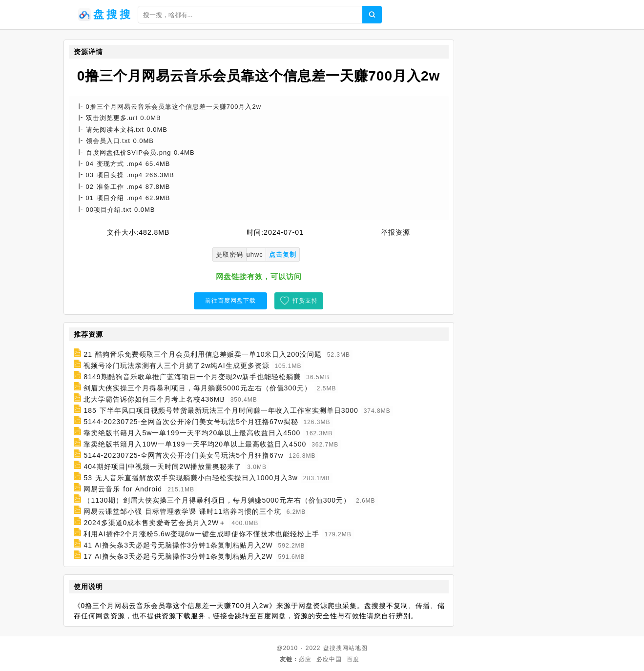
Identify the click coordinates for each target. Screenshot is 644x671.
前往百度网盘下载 (230, 301)
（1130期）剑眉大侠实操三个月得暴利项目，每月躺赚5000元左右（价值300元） (217, 500)
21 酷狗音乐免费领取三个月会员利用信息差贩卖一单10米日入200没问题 (202, 354)
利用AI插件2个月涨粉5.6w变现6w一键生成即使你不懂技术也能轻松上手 (201, 534)
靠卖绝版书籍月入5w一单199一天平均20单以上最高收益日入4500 (192, 433)
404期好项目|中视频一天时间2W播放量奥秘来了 (163, 467)
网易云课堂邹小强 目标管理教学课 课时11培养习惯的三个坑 (182, 511)
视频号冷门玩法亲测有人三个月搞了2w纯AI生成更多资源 (176, 366)
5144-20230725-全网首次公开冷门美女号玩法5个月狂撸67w (183, 455)
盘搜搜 (333, 648)
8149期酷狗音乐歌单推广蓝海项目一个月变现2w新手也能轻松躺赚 (192, 377)
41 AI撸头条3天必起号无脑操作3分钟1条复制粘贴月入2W (178, 545)
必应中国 (329, 659)
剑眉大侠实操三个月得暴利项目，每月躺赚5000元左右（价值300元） (197, 388)
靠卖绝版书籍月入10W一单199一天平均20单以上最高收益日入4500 (195, 444)
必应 (305, 659)
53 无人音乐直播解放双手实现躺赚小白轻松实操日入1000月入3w (191, 478)
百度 (353, 659)
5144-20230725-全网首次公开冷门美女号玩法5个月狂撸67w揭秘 (191, 422)
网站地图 (355, 648)
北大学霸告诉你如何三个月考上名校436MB (154, 399)
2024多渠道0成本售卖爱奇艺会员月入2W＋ (155, 523)
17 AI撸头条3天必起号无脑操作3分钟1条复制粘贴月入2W (178, 556)
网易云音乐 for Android (123, 489)
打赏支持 (305, 301)
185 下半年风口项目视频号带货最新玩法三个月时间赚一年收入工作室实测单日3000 (221, 410)
